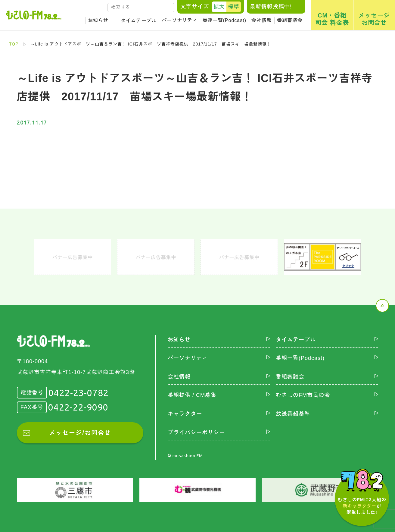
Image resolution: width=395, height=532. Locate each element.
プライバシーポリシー (196, 433)
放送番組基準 (293, 414)
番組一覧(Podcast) (224, 20)
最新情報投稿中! (271, 7)
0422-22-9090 (78, 407)
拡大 (219, 7)
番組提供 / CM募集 (192, 395)
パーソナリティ (180, 20)
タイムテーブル (139, 21)
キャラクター (185, 414)
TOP (14, 44)
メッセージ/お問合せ (80, 433)
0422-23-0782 (79, 393)
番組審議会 (290, 20)
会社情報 (262, 20)
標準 (234, 7)
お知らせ (98, 20)
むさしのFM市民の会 (303, 395)
